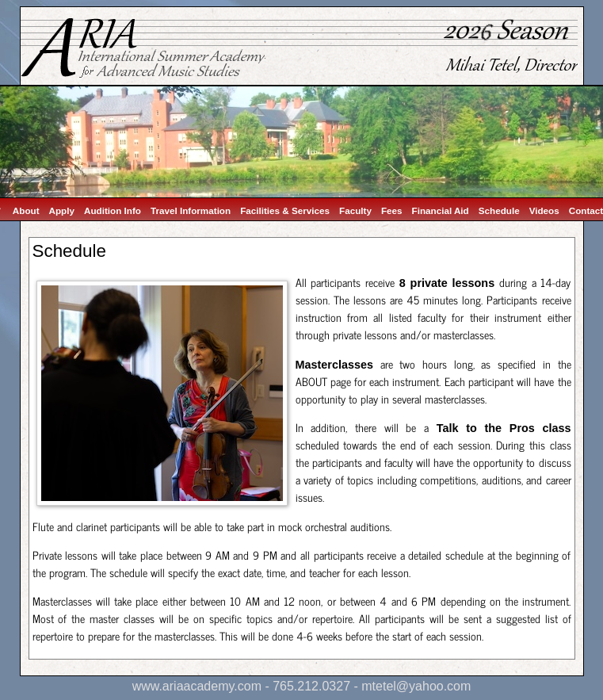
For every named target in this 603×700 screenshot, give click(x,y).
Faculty (355, 210)
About (26, 210)
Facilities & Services (285, 210)
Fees (392, 210)
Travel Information (191, 210)
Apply (62, 210)
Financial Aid (441, 210)
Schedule (499, 210)
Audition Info (113, 210)
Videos (544, 210)
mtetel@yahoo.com (416, 686)
